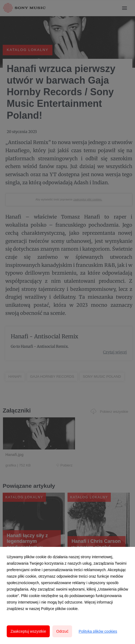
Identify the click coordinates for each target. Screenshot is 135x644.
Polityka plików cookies (98, 631)
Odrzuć (62, 631)
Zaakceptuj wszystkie (28, 631)
